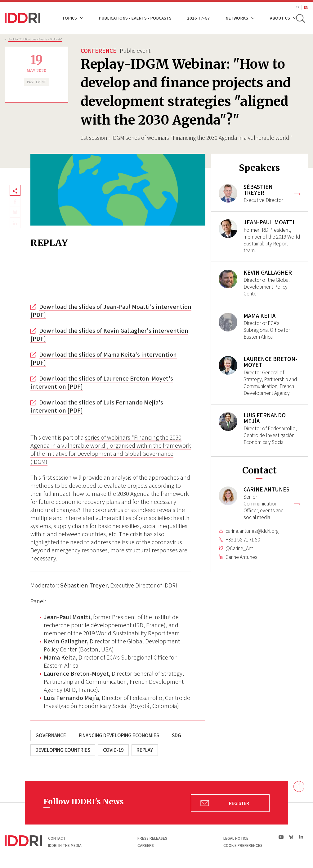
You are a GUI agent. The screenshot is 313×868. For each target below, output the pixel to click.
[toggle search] (300, 18)
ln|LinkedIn (301, 837)
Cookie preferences (243, 845)
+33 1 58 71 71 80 (243, 545)
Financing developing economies (119, 735)
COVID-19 (113, 750)
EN (306, 7)
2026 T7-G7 (199, 18)
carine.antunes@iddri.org (252, 536)
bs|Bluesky (291, 837)
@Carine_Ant (239, 554)
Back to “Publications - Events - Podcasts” (35, 39)
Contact (57, 838)
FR (297, 7)
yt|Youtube (281, 837)
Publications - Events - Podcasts (135, 18)
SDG (177, 735)
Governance (51, 735)
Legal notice (236, 838)
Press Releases (152, 838)
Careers (146, 845)
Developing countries (63, 750)
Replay (145, 750)
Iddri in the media (65, 845)
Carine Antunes (241, 562)
